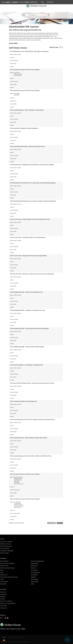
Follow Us (3, 615)
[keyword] (40, 15)
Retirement (34, 566)
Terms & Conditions (6, 601)
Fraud (2, 579)
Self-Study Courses (6, 546)
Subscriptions (5, 553)
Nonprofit (3, 584)
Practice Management (38, 561)
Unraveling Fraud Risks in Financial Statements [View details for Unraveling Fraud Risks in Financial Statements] (25, 401)
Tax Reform (34, 570)
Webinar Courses (6, 544)
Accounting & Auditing (7, 563)
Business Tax (4, 566)
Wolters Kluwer (11, 625)
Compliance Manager (7, 551)
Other (33, 584)
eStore (8, 2)
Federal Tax (4, 575)
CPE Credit (3, 606)
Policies (3, 599)
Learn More (3, 589)
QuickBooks (34, 563)
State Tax (34, 568)
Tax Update (34, 575)
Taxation (33, 577)
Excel (2, 573)
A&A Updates (4, 561)
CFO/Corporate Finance (8, 568)
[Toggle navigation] (5, 21)
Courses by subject (6, 542)
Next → (60, 523)
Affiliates (3, 597)
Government (4, 582)
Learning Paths (5, 548)
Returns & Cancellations (8, 603)
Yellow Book (35, 582)
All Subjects (3, 558)
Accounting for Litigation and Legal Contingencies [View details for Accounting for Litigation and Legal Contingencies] (26, 128)
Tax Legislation (35, 573)
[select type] (26, 15)
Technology (34, 579)
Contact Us (4, 608)
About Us (3, 592)
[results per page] (61, 47)
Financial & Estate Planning (9, 577)
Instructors (4, 594)
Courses (2, 539)
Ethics (2, 570)
